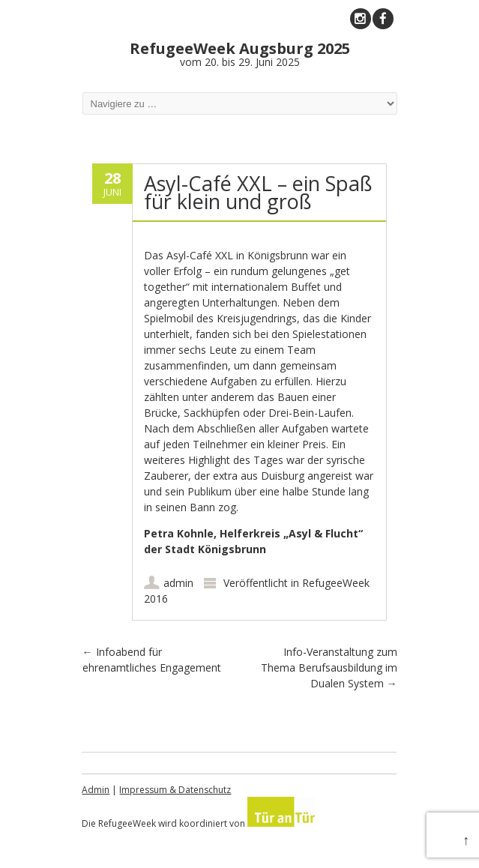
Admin (96, 790)
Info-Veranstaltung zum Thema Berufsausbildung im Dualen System (329, 667)
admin (178, 583)
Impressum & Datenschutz (175, 790)
